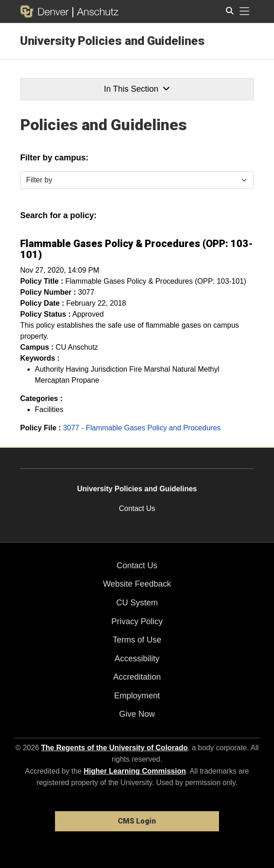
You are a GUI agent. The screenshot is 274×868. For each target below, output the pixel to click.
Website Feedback (137, 584)
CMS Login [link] (137, 821)
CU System (137, 603)
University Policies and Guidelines (112, 41)
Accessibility (137, 659)
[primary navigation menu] (245, 11)
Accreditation (137, 677)
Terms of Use (137, 640)
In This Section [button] (137, 89)
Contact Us (137, 508)
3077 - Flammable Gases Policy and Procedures (142, 428)
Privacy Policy (137, 621)
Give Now (137, 714)
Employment (137, 696)
